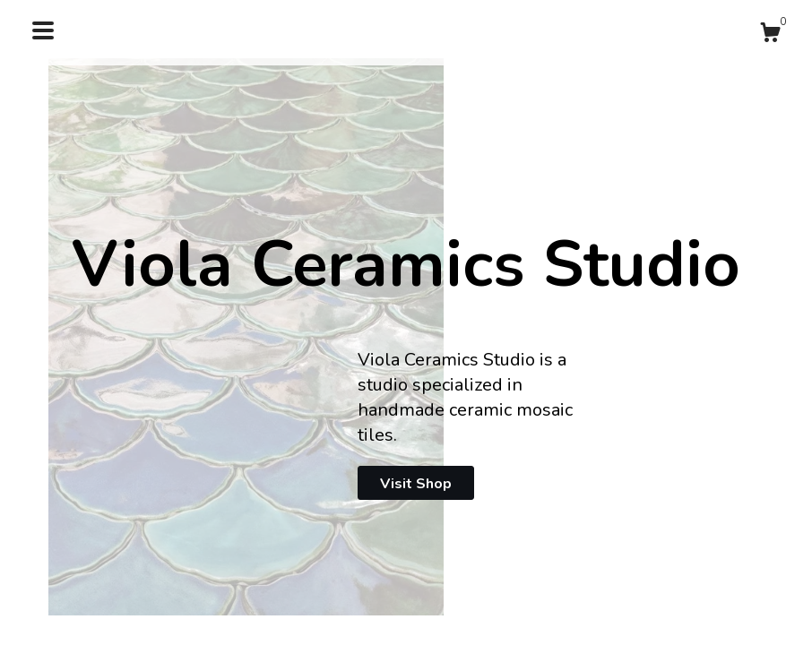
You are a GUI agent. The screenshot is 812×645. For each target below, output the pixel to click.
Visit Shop (416, 484)
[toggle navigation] (43, 30)
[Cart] (770, 35)
